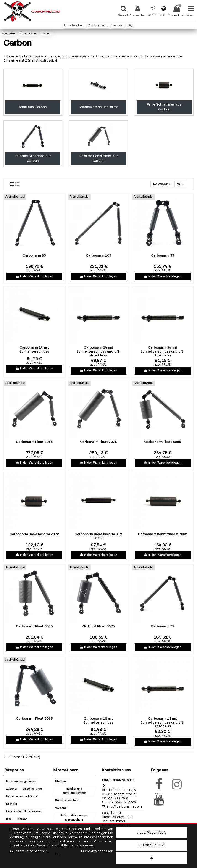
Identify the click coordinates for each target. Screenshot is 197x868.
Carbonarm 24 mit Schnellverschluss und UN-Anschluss (98, 352)
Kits (9, 819)
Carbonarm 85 (34, 256)
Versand (61, 808)
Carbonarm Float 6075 (34, 627)
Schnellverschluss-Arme (98, 107)
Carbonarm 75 (163, 627)
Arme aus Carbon (33, 107)
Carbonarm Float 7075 (98, 442)
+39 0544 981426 (122, 802)
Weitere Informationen (29, 851)
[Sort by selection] (162, 184)
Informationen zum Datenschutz (74, 818)
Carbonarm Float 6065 (34, 719)
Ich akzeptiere (152, 845)
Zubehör (12, 789)
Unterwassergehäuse (21, 781)
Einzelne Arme (32, 789)
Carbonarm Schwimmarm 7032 (163, 534)
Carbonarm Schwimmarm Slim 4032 (98, 536)
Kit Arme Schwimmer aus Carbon (98, 159)
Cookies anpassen (97, 851)
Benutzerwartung (67, 801)
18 (181, 184)
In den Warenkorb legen (34, 277)
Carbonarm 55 (163, 256)
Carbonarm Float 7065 (34, 442)
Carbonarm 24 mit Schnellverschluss (34, 350)
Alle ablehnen (152, 833)
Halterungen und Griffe (22, 797)
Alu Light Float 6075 (98, 627)
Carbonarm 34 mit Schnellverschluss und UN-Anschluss (163, 352)
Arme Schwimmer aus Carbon (164, 107)
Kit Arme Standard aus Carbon (33, 159)
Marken (22, 819)
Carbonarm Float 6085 (163, 442)
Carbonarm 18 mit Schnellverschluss (98, 721)
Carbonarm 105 (98, 256)
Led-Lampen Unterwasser (24, 811)
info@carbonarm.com (124, 807)
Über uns (61, 781)
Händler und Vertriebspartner (74, 791)
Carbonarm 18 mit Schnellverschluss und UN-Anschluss (163, 723)
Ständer (12, 804)
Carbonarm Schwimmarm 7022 (34, 534)
